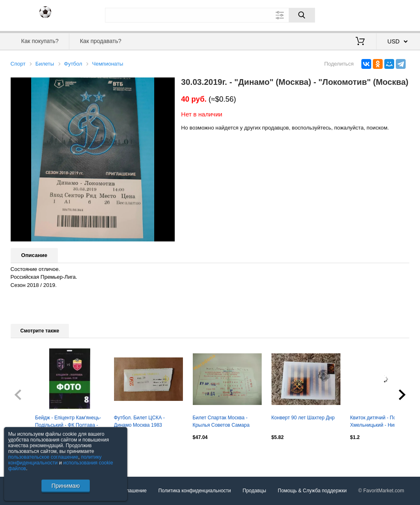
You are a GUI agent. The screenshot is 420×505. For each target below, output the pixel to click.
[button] (167, 85)
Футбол (73, 64)
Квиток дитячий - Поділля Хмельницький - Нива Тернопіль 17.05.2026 (379, 422)
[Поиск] (302, 15)
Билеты (45, 64)
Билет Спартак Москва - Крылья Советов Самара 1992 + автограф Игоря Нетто (226, 422)
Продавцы (255, 491)
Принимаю (65, 486)
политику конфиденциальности (55, 460)
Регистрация (393, 14)
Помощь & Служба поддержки (312, 491)
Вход (362, 14)
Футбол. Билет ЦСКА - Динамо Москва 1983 (139, 421)
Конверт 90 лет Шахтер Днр (303, 418)
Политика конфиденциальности (195, 491)
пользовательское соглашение (43, 457)
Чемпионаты (108, 64)
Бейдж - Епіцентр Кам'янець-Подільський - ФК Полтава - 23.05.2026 (68, 422)
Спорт (18, 64)
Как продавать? (101, 41)
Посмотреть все (29, 455)
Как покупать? (40, 41)
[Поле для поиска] (210, 15)
